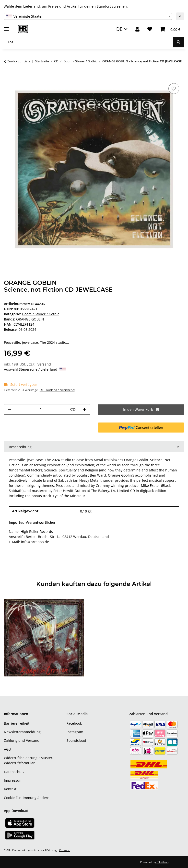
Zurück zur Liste (19, 61)
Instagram (75, 732)
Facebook (74, 723)
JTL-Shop (163, 862)
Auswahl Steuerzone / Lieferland (35, 369)
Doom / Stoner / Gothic (41, 314)
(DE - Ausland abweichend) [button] (57, 390)
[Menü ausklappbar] (6, 27)
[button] (137, 29)
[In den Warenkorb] (8, 77)
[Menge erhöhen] (84, 409)
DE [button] (119, 29)
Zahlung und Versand (22, 740)
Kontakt (10, 789)
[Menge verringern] (10, 409)
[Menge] (41, 409)
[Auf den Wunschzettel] (174, 89)
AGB (7, 749)
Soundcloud (76, 740)
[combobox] (88, 16)
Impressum (13, 780)
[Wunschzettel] (150, 29)
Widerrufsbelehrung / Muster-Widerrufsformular (29, 760)
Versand (44, 364)
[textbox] (88, 16)
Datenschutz (14, 772)
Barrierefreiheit (17, 723)
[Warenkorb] (170, 29)
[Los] (88, 42)
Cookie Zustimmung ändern (27, 798)
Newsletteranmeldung (22, 732)
